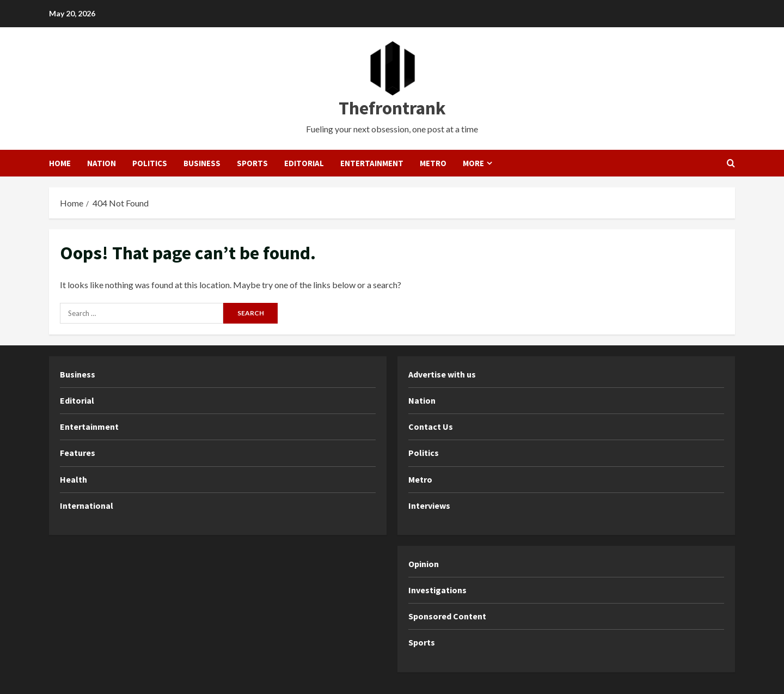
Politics (150, 163)
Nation (102, 163)
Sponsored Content (447, 616)
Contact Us (431, 427)
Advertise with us (442, 374)
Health (73, 479)
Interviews (429, 506)
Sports (252, 163)
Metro (433, 163)
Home (60, 163)
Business (202, 163)
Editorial (304, 163)
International (87, 506)
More (473, 163)
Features (78, 453)
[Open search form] (731, 163)
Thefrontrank (392, 108)
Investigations (437, 590)
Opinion (424, 564)
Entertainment (372, 163)
